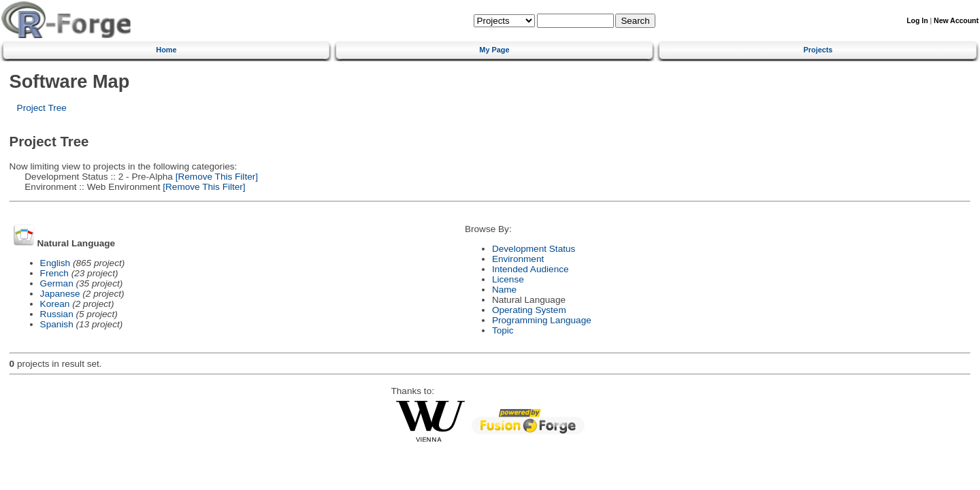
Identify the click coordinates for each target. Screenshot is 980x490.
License (508, 279)
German (57, 283)
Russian (57, 314)
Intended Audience (530, 269)
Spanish (57, 324)
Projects (818, 50)
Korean (55, 304)
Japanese (60, 294)
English (55, 263)
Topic (503, 330)
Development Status (534, 249)
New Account (956, 21)
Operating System (529, 310)
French (54, 273)
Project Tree (42, 108)
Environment (518, 259)
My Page (494, 50)
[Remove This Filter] (215, 177)
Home (166, 50)
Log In (917, 21)
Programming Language (542, 320)
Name (504, 290)
